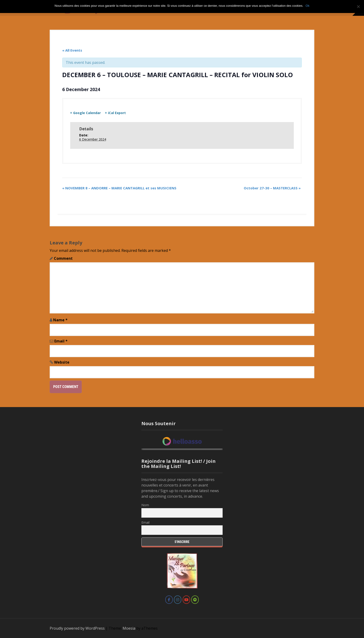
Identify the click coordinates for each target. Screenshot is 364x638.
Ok (307, 6)
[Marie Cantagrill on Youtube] (186, 600)
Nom (145, 505)
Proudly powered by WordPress (77, 628)
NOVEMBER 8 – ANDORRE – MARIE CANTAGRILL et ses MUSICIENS (119, 188)
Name (60, 320)
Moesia (129, 628)
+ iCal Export (115, 113)
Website (62, 362)
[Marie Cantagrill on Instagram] (178, 600)
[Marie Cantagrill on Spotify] (195, 600)
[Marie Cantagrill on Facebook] (169, 600)
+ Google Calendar (85, 113)
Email (61, 341)
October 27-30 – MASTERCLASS (272, 188)
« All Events (72, 50)
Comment (63, 258)
